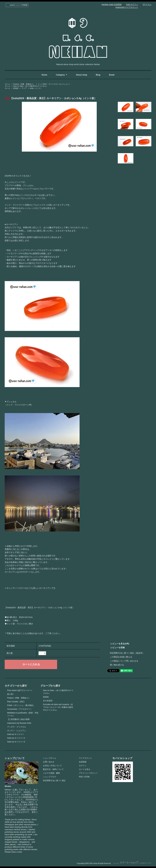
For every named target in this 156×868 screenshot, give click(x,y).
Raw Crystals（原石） (16, 702)
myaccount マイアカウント (127, 7)
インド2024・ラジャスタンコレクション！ (54, 84)
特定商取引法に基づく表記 (54, 781)
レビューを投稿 (118, 648)
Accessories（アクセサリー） (20, 709)
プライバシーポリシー (88, 773)
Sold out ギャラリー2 (16, 738)
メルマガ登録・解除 (51, 773)
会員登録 (83, 762)
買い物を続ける (117, 665)
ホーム (8, 84)
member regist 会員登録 (112, 5)
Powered (132, 863)
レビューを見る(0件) (120, 644)
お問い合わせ (49, 762)
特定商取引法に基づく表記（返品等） (127, 653)
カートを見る (85, 769)
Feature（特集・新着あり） (24, 84)
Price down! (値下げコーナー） (20, 690)
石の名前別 (48, 701)
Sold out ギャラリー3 (16, 742)
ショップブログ (50, 777)
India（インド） (36, 88)
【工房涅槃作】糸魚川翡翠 (18, 719)
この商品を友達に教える (121, 657)
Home (44, 75)
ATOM (87, 777)
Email (112, 75)
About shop (81, 75)
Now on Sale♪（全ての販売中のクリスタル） (31, 86)
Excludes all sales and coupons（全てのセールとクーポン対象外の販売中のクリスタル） (58, 707)
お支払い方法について (52, 766)
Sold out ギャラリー (16, 734)
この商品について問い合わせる (124, 661)
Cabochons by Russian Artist (19, 723)
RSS (81, 777)
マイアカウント (85, 758)
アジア (24, 88)
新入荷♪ (10, 694)
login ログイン (132, 5)
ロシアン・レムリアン (17, 731)
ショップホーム (50, 758)
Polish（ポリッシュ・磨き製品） (21, 705)
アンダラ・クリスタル (17, 727)
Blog (98, 75)
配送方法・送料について (53, 769)
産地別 (16, 88)
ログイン (83, 766)
